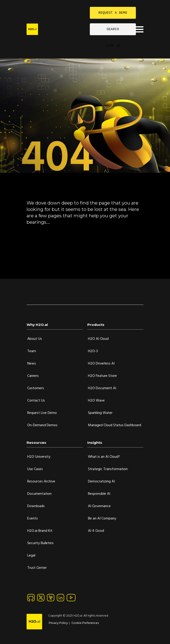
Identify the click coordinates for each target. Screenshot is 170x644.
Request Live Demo (42, 413)
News (32, 364)
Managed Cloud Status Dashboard (115, 425)
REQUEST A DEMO (113, 13)
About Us (35, 339)
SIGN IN (113, 46)
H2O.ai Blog (37, 250)
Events (33, 519)
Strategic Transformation (108, 469)
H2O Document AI (102, 388)
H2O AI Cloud (98, 339)
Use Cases (35, 469)
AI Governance (99, 506)
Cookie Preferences (85, 623)
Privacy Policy (58, 623)
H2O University (39, 457)
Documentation (40, 259)
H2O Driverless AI (101, 364)
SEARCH (113, 29)
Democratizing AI (101, 482)
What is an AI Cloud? (104, 457)
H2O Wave (96, 401)
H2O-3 (93, 351)
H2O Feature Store (102, 376)
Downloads (36, 506)
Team (32, 351)
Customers (36, 388)
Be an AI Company (102, 519)
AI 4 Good (96, 531)
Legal (31, 556)
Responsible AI (99, 494)
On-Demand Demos (42, 425)
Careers (33, 376)
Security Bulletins (40, 543)
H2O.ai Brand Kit (40, 531)
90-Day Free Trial (42, 234)
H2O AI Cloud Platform (46, 242)
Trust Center (37, 568)
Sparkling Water (100, 413)
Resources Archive (41, 482)
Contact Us (36, 401)
